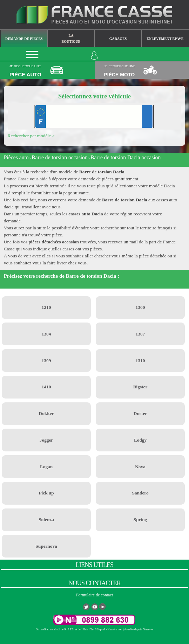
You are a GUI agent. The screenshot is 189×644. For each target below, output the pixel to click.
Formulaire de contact (94, 595)
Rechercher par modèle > (31, 136)
